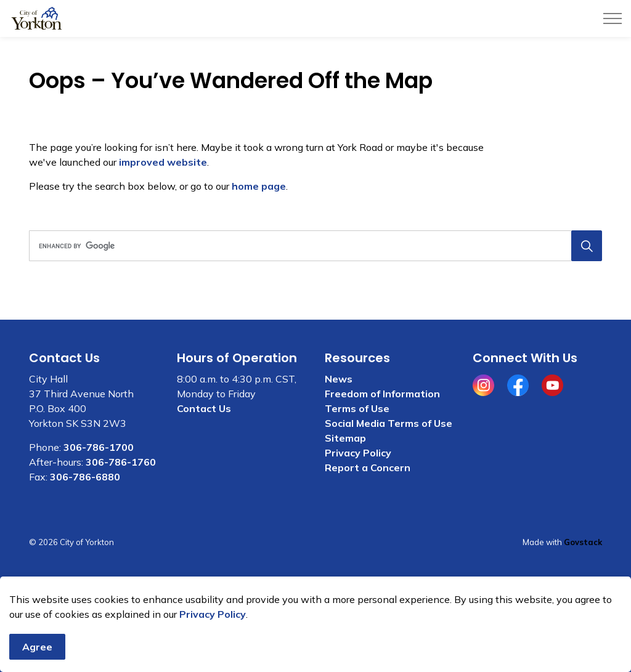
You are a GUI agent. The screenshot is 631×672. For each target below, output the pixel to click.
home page (259, 186)
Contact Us (204, 408)
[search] (313, 246)
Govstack (583, 542)
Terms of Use (357, 408)
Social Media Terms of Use (389, 423)
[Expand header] (613, 18)
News (339, 379)
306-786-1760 (121, 462)
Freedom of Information (382, 394)
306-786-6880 (85, 477)
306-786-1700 (99, 447)
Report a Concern (368, 468)
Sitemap (345, 438)
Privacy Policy (213, 628)
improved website (163, 162)
